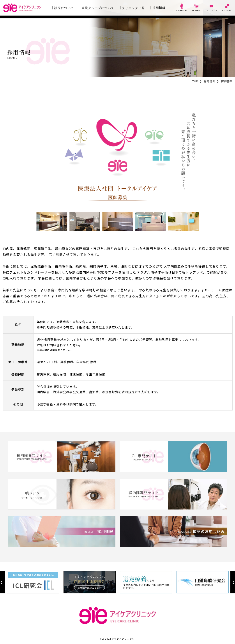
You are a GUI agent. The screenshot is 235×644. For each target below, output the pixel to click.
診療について (64, 8)
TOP (195, 81)
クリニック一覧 (133, 8)
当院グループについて (98, 8)
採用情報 (159, 8)
